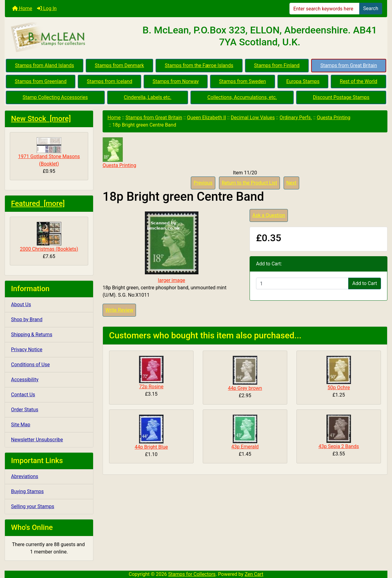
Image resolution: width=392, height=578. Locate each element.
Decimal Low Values (253, 118)
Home (22, 8)
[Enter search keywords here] (324, 9)
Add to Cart (365, 283)
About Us (21, 304)
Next (291, 183)
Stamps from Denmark (120, 65)
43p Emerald (245, 447)
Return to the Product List (249, 183)
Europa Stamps (303, 81)
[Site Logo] (69, 37)
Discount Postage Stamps (341, 97)
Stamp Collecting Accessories (55, 97)
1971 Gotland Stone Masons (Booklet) (49, 152)
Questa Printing (334, 118)
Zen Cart (254, 574)
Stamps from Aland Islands (45, 65)
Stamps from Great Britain (349, 65)
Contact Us (23, 395)
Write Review (119, 310)
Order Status (25, 410)
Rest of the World (359, 81)
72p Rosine (151, 387)
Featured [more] (38, 203)
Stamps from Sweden (242, 81)
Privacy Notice (27, 350)
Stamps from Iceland (110, 81)
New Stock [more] (41, 119)
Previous (203, 183)
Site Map (21, 425)
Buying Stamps (27, 491)
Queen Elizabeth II (207, 118)
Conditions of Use (30, 365)
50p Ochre (339, 388)
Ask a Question (269, 215)
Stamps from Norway (176, 81)
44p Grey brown (245, 388)
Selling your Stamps (33, 506)
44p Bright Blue (151, 447)
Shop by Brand (27, 319)
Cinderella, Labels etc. (147, 97)
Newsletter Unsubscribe (37, 440)
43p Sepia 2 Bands (339, 446)
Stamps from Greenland (41, 81)
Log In (47, 8)
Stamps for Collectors (192, 574)
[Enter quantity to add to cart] (302, 283)
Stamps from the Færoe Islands (199, 65)
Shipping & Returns (32, 335)
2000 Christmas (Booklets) (49, 237)
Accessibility (25, 380)
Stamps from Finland (277, 65)
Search (371, 8)
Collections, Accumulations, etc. (242, 97)
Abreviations (25, 476)
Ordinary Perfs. (296, 118)
